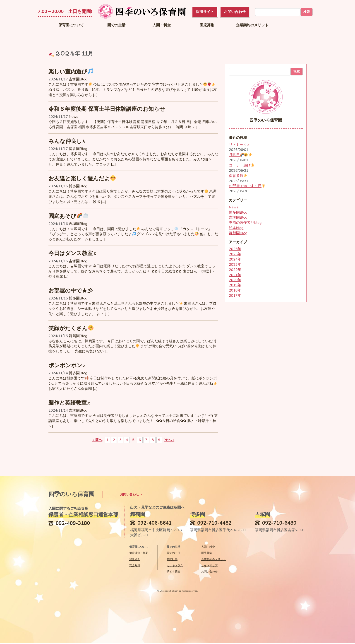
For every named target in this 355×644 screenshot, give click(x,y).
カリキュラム (175, 566)
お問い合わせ (209, 572)
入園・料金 (162, 25)
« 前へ (97, 440)
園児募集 (207, 25)
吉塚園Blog (78, 79)
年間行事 (172, 560)
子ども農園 (173, 572)
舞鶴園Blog (78, 336)
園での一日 (173, 554)
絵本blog (236, 228)
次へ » (169, 440)
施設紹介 (135, 560)
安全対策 (135, 566)
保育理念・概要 (139, 554)
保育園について (71, 25)
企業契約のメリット (252, 25)
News (73, 117)
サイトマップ (209, 566)
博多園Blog (78, 149)
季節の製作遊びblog (245, 223)
